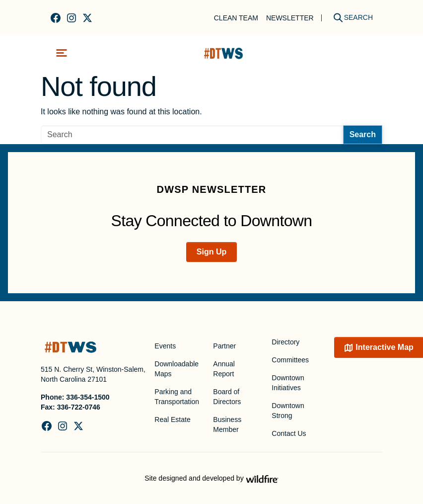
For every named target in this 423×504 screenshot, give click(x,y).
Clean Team (236, 18)
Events (165, 346)
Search (363, 134)
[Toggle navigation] (62, 53)
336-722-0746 (79, 407)
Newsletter (290, 18)
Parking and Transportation (177, 397)
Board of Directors (227, 397)
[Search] (350, 18)
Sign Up (211, 252)
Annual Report (224, 369)
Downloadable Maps (176, 369)
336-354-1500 (88, 397)
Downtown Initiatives (288, 383)
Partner (224, 346)
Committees (290, 360)
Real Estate (172, 420)
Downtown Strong (288, 411)
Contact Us (289, 433)
